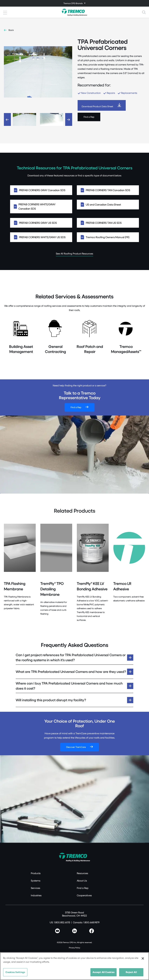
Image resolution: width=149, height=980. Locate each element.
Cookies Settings (15, 974)
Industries (36, 895)
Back (11, 30)
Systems (36, 881)
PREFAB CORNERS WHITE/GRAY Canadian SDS (41, 206)
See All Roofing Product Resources (74, 253)
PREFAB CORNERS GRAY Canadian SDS (41, 190)
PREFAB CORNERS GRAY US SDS (41, 223)
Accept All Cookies (104, 974)
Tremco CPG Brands (73, 3)
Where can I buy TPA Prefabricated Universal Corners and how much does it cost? (69, 686)
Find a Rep (89, 117)
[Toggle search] (144, 12)
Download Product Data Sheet (97, 106)
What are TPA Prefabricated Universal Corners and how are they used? (71, 672)
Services (36, 888)
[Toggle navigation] (74, 3)
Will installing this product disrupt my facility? (51, 700)
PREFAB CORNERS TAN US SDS (108, 223)
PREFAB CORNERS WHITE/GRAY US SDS (41, 237)
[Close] (143, 960)
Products (36, 873)
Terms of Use (74, 953)
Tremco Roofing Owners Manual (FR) (108, 237)
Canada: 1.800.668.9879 (86, 922)
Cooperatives (84, 895)
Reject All (131, 974)
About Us (82, 881)
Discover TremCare (76, 747)
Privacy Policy (74, 948)
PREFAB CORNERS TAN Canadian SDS (108, 190)
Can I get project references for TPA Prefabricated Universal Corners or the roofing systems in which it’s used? (71, 657)
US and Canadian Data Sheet (108, 205)
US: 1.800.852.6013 (60, 922)
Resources (82, 873)
